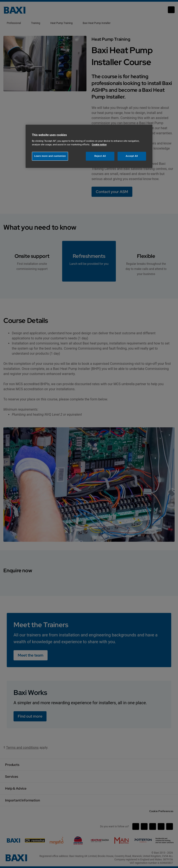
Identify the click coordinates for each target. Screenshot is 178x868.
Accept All (132, 156)
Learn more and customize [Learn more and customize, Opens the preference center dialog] (50, 156)
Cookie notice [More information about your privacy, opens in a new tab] (99, 145)
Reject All (100, 156)
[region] (89, 146)
